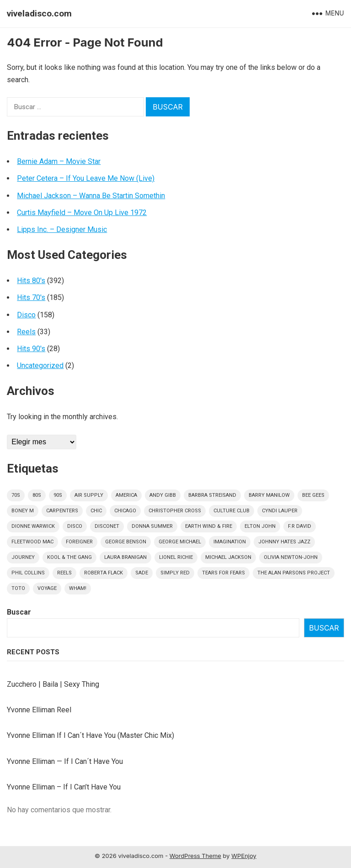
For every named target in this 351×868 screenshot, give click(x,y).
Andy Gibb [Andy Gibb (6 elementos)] (163, 495)
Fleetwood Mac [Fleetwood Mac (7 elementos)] (32, 542)
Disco (26, 315)
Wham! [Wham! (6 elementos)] (78, 588)
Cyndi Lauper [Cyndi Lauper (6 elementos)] (280, 511)
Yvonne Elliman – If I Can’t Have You (64, 787)
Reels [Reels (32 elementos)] (64, 573)
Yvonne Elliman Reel (39, 710)
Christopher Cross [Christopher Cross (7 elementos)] (175, 511)
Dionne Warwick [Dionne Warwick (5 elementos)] (33, 526)
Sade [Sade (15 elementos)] (142, 573)
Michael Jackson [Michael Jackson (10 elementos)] (228, 557)
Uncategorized (40, 366)
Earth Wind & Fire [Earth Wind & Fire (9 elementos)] (209, 526)
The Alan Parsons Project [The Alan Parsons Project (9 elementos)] (294, 573)
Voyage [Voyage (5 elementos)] (47, 588)
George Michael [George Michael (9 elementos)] (180, 542)
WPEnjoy (244, 856)
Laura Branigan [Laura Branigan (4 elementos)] (125, 557)
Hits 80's (31, 281)
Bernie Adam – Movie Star (59, 161)
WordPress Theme (195, 856)
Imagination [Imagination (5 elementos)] (230, 542)
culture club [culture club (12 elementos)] (231, 511)
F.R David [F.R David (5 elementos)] (300, 526)
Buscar (19, 612)
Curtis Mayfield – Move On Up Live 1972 (82, 213)
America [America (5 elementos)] (126, 495)
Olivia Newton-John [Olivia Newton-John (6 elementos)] (291, 557)
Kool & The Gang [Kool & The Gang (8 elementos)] (69, 557)
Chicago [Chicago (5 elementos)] (125, 511)
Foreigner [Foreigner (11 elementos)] (79, 542)
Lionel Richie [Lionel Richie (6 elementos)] (176, 557)
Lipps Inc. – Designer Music (62, 229)
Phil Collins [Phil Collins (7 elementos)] (28, 573)
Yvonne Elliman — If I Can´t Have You (65, 761)
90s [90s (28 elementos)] (58, 495)
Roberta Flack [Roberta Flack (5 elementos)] (104, 573)
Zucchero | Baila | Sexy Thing (53, 684)
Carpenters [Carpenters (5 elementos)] (62, 511)
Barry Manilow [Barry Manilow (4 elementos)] (269, 495)
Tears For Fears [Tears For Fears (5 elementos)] (223, 573)
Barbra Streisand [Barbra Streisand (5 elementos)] (212, 495)
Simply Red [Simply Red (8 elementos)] (175, 573)
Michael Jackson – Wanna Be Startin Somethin (91, 196)
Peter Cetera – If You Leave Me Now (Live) (86, 178)
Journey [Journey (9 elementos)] (23, 557)
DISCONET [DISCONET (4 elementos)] (107, 526)
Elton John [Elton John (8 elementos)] (260, 526)
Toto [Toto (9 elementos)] (18, 588)
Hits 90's (31, 349)
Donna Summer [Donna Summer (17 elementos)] (152, 526)
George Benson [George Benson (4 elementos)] (126, 542)
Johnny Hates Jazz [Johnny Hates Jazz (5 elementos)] (284, 542)
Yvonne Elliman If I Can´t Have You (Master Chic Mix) (90, 735)
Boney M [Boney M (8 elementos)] (23, 511)
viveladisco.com (39, 13)
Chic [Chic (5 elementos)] (96, 511)
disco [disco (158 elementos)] (75, 526)
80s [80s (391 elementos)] (37, 495)
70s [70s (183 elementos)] (16, 495)
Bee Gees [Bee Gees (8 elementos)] (313, 495)
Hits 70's (31, 297)
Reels (26, 332)
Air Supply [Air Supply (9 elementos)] (89, 495)
